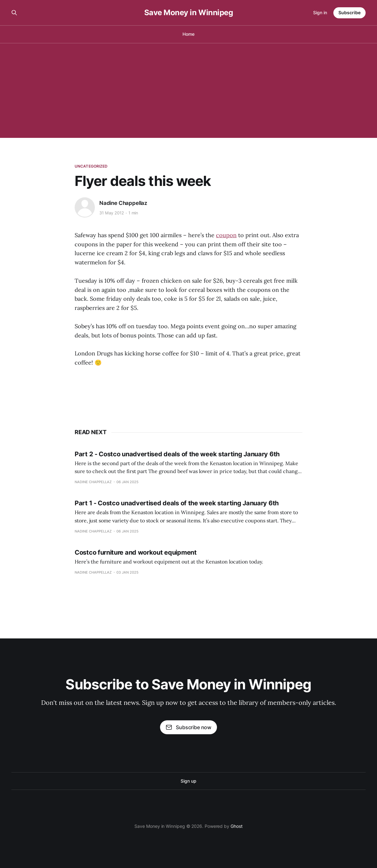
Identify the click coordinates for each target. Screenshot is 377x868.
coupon (226, 235)
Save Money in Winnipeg (188, 13)
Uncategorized (91, 166)
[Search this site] (14, 13)
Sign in (320, 12)
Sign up (188, 781)
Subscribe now (188, 727)
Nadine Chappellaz (123, 203)
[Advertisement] (188, 90)
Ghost (237, 826)
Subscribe (349, 12)
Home (188, 34)
